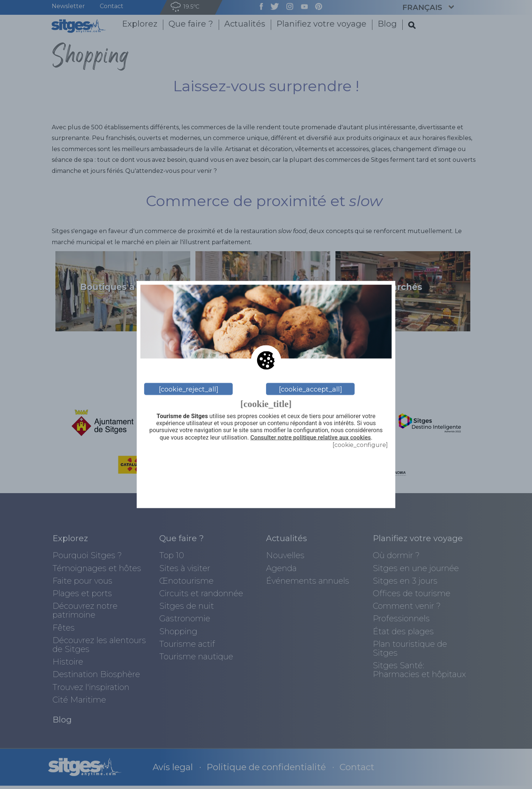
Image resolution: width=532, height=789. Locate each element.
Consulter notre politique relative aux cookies (311, 437)
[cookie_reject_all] (189, 389)
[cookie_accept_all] (311, 389)
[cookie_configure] (360, 445)
